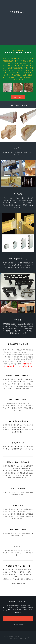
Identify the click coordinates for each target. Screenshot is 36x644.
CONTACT (18, 619)
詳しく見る (18, 97)
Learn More (18, 625)
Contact (18, 32)
